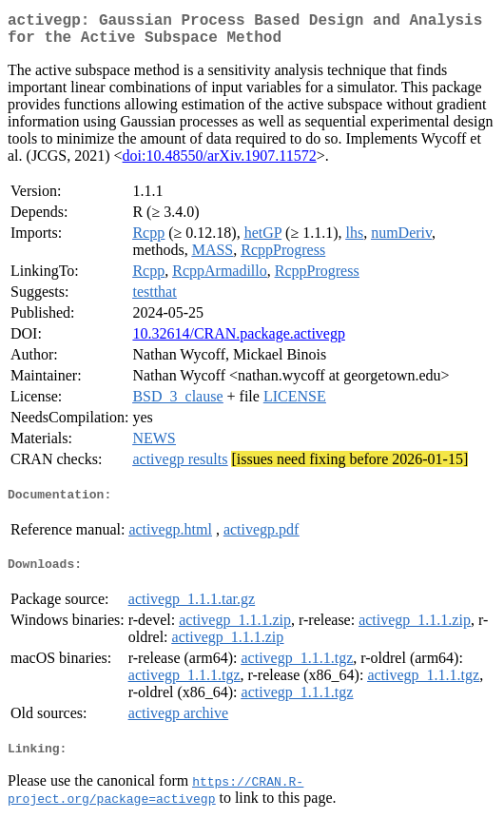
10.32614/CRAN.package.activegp (239, 341)
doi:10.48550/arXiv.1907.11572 (220, 163)
